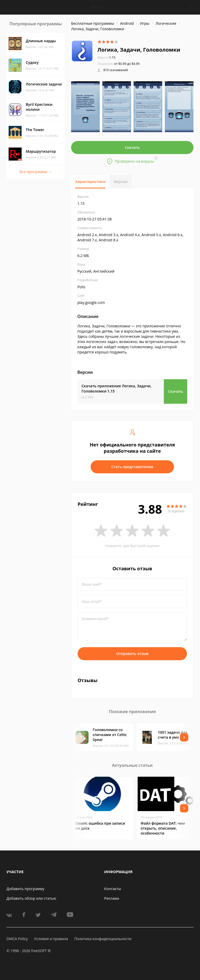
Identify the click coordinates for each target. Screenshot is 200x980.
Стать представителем (132, 467)
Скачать (132, 147)
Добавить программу (25, 889)
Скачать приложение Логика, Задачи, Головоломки (117, 388)
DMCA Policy (17, 939)
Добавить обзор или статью (31, 898)
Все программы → (36, 172)
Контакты (113, 889)
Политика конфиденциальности (103, 939)
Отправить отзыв (132, 654)
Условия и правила (51, 939)
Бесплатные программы (93, 23)
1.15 (106, 57)
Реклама (112, 898)
